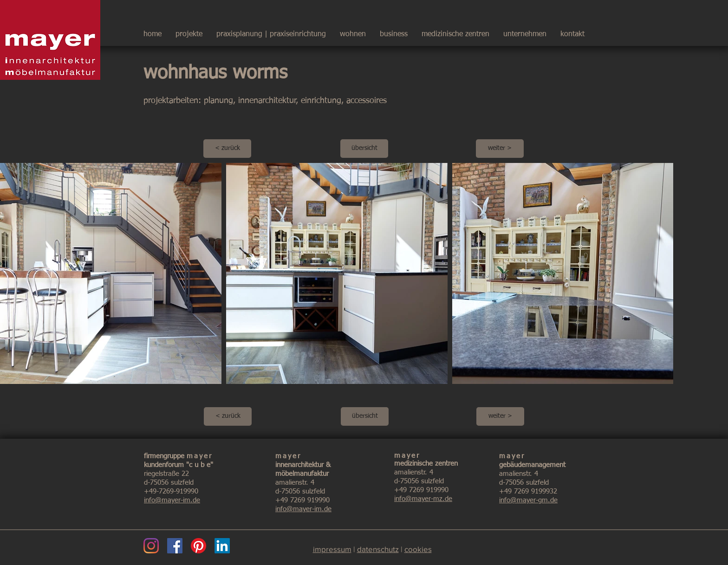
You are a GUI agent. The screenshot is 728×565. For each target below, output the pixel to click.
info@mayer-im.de (172, 500)
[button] (525, 30)
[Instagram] (151, 546)
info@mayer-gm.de (528, 500)
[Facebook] (175, 546)
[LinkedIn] (222, 546)
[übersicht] (364, 149)
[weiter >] (500, 149)
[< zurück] (227, 149)
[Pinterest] (198, 546)
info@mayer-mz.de (423, 499)
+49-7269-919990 (171, 491)
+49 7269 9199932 (528, 491)
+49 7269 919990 (302, 500)
